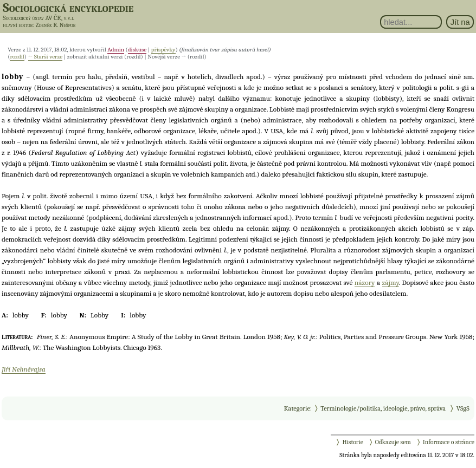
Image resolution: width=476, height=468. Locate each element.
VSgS (463, 408)
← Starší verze (46, 57)
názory (365, 282)
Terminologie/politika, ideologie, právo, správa (383, 408)
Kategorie (297, 408)
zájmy (391, 282)
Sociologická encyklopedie (68, 8)
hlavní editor (18, 25)
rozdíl (17, 57)
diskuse (137, 50)
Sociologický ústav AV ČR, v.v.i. (38, 18)
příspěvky (163, 50)
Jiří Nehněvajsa (24, 369)
